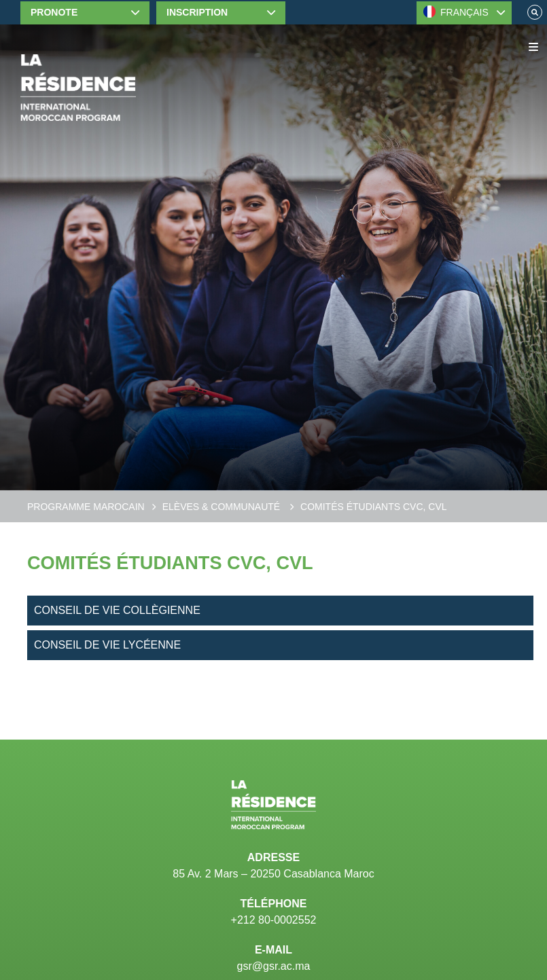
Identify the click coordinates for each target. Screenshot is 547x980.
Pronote (54, 12)
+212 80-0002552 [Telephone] (274, 920)
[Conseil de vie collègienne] (280, 611)
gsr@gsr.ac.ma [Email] (274, 966)
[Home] (78, 88)
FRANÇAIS (456, 12)
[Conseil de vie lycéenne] (280, 645)
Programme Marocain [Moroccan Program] (86, 507)
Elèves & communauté (223, 507)
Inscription (197, 12)
